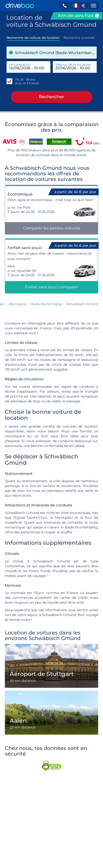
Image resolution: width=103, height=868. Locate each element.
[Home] (20, 5)
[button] (65, 6)
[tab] (33, 36)
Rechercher (51, 97)
